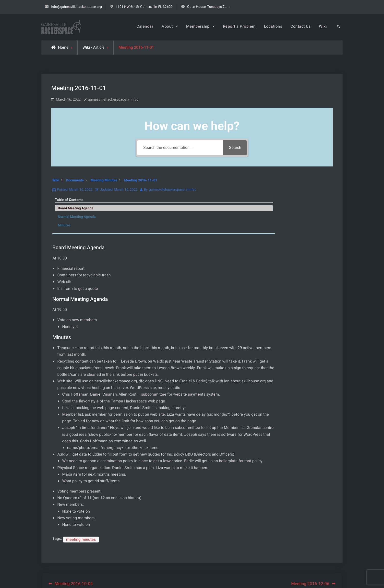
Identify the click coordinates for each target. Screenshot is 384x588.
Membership (198, 26)
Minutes (292, 209)
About (167, 26)
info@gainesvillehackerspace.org (76, 7)
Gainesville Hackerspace (174, 580)
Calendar (145, 26)
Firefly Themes (250, 580)
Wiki (323, 26)
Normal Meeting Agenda (304, 201)
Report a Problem (239, 26)
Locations (273, 26)
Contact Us (300, 26)
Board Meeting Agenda (303, 192)
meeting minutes (81, 490)
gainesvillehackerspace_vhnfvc (113, 99)
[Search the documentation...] (180, 148)
